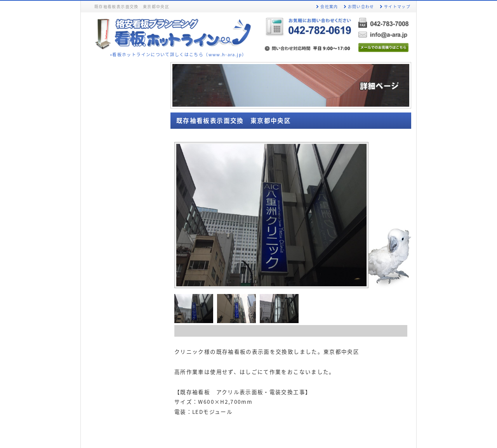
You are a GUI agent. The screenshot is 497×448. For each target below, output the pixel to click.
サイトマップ (397, 6)
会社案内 (329, 6)
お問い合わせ (361, 6)
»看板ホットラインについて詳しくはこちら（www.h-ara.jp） (178, 54)
